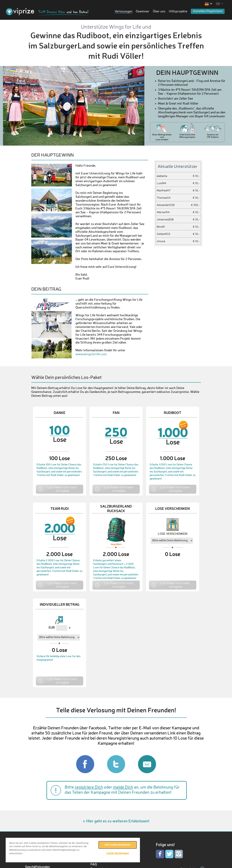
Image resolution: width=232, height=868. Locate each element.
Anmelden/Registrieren (208, 11)
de (211, 4)
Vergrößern (116, 544)
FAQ (94, 864)
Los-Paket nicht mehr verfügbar (62, 489)
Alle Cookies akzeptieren (118, 845)
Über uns (159, 11)
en (222, 4)
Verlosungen (124, 11)
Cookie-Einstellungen (118, 853)
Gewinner (143, 11)
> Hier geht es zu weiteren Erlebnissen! (116, 821)
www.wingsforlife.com (91, 354)
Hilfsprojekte (178, 11)
